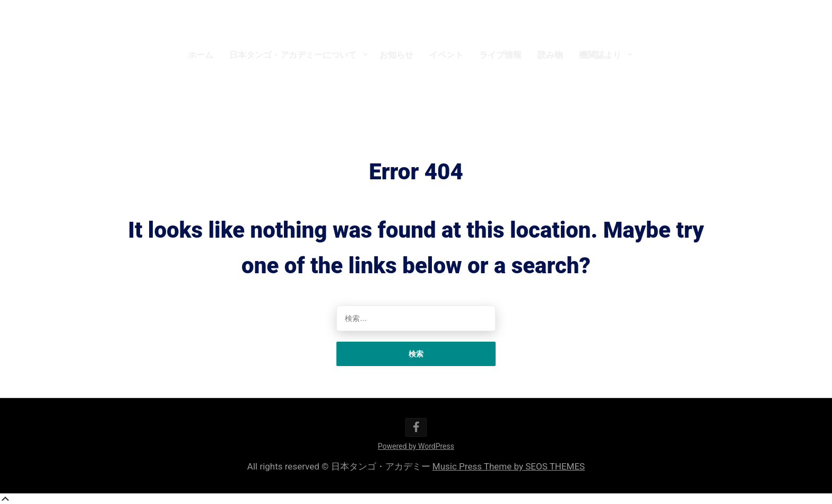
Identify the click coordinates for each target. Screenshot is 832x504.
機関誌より (600, 55)
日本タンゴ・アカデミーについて (293, 55)
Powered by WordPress (416, 446)
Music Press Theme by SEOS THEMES (509, 466)
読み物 (550, 55)
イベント (446, 55)
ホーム (201, 55)
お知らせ (396, 55)
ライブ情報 (500, 55)
